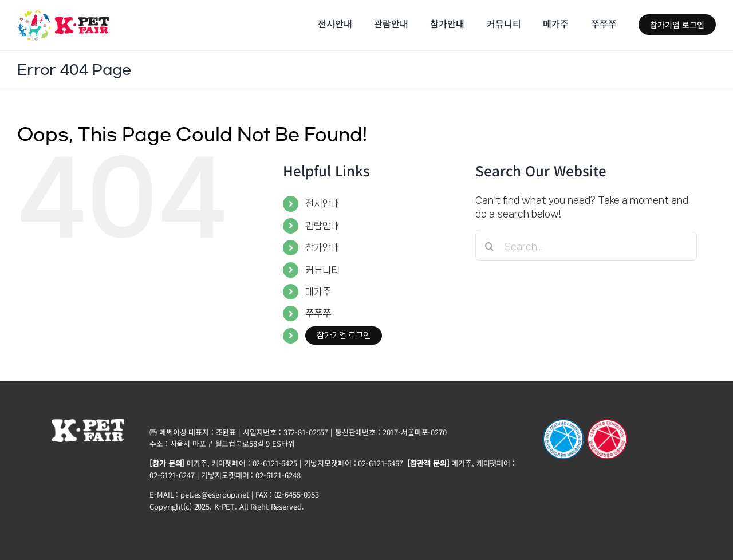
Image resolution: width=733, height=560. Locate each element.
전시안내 (322, 203)
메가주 (318, 291)
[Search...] (586, 246)
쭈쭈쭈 (318, 313)
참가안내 (322, 247)
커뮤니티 (322, 270)
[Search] (490, 246)
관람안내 (322, 226)
